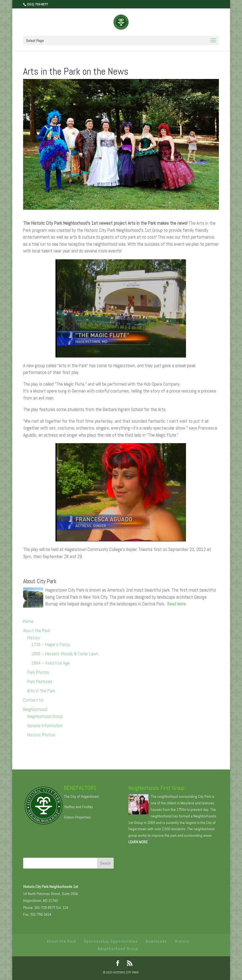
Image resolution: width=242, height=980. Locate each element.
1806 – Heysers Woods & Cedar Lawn (65, 654)
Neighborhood (35, 709)
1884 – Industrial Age (50, 663)
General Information (45, 726)
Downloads (156, 941)
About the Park (37, 631)
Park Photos (38, 672)
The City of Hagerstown (81, 796)
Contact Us (33, 700)
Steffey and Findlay (78, 807)
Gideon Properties (77, 817)
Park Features (40, 681)
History (34, 638)
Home (28, 621)
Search (105, 863)
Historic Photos (41, 735)
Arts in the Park (41, 691)
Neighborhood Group (45, 716)
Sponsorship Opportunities (111, 941)
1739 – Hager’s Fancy (51, 644)
